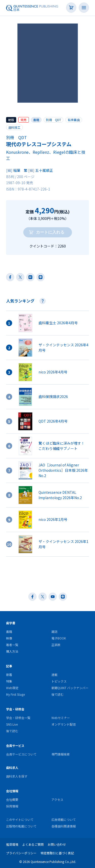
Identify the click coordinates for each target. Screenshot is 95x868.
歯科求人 (12, 768)
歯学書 (11, 623)
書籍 (36, 120)
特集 (9, 681)
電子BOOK (59, 638)
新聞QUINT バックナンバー (70, 688)
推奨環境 (12, 844)
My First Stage (15, 694)
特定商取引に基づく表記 (57, 853)
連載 (54, 675)
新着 (9, 675)
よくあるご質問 (33, 844)
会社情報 (12, 791)
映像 (9, 638)
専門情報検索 (61, 754)
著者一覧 (12, 645)
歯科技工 (14, 127)
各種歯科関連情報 (64, 826)
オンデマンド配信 (64, 724)
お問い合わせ (57, 844)
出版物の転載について (21, 826)
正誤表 (56, 645)
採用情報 (12, 806)
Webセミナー (61, 718)
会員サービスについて (21, 754)
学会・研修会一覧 (18, 718)
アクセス (57, 799)
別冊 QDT (53, 120)
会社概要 (12, 799)
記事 (9, 666)
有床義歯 (74, 120)
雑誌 (54, 631)
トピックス (59, 681)
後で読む (58, 694)
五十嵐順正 (44, 170)
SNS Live (12, 724)
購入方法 (12, 651)
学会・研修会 (15, 709)
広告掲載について (64, 819)
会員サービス (15, 746)
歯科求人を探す (17, 776)
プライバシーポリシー (21, 853)
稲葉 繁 (20, 170)
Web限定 (12, 688)
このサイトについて (20, 819)
